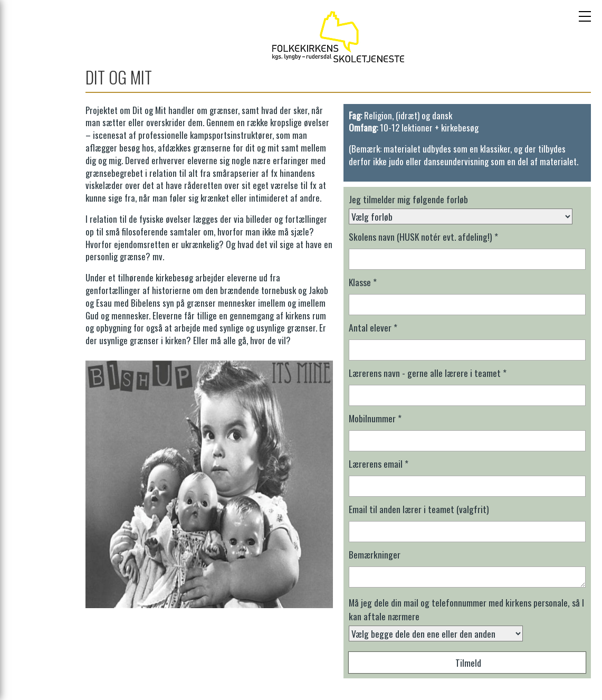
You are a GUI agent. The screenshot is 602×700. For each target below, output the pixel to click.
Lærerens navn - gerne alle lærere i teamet (428, 373)
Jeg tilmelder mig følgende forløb (408, 199)
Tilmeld (468, 663)
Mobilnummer (375, 418)
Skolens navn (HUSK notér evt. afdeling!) (423, 237)
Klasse (363, 282)
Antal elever (373, 327)
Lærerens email (379, 463)
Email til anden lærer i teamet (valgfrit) (419, 509)
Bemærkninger (375, 554)
